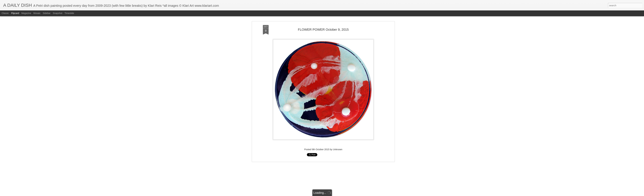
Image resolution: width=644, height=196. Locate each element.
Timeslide (69, 13)
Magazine (26, 13)
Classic (5, 13)
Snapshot (58, 13)
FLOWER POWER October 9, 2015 (323, 30)
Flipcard (15, 13)
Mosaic (37, 13)
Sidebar (47, 13)
